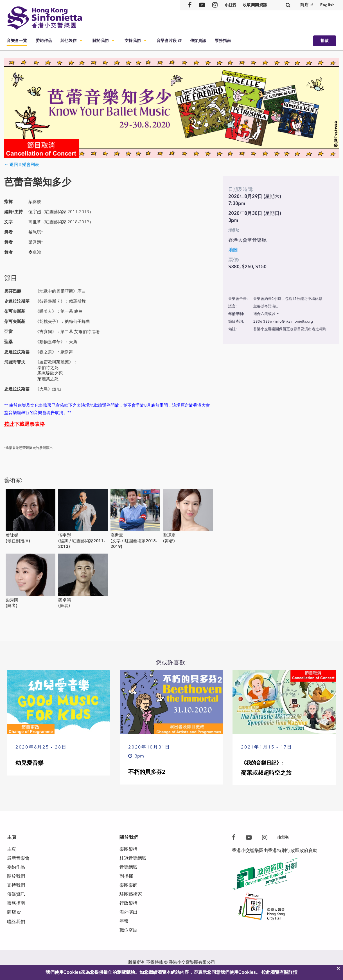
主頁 (12, 849)
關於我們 (101, 41)
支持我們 (133, 41)
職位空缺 (128, 930)
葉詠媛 (12, 535)
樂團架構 (128, 849)
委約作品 (44, 41)
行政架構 (128, 903)
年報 (124, 921)
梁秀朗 (12, 600)
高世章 (117, 535)
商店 (304, 5)
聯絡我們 (16, 922)
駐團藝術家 (131, 894)
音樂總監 (128, 867)
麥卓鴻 (65, 600)
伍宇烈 (65, 535)
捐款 (325, 41)
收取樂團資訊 (255, 5)
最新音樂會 (18, 858)
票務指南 (223, 41)
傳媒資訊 (198, 41)
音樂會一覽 (17, 41)
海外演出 (128, 912)
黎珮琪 (169, 535)
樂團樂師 (128, 885)
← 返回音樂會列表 (22, 165)
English (327, 5)
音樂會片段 (167, 41)
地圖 (233, 250)
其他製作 (69, 41)
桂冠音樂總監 (133, 858)
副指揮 (126, 876)
